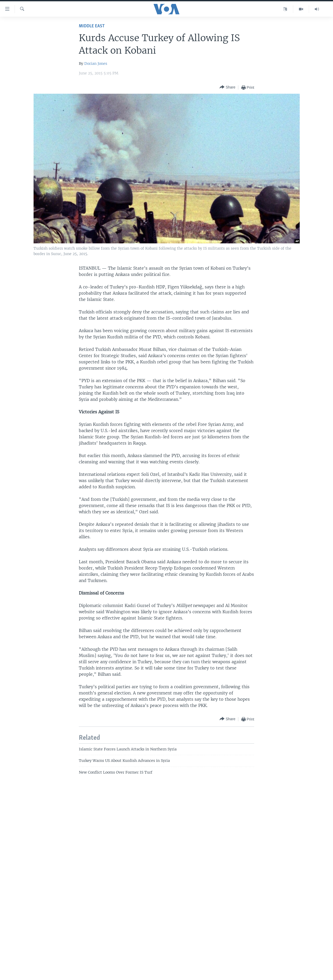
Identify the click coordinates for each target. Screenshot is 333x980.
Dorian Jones (96, 64)
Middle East (92, 26)
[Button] (227, 87)
